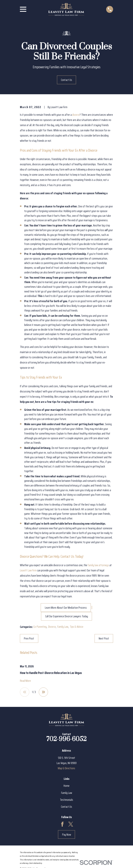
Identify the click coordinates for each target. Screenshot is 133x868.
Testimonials (66, 800)
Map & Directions (66, 768)
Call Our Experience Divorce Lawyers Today (67, 616)
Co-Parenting (40, 627)
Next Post (104, 638)
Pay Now (67, 835)
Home (66, 786)
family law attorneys (98, 565)
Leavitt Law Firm (28, 570)
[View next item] (43, 692)
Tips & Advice (77, 627)
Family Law (63, 627)
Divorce (52, 627)
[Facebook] (62, 824)
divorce (76, 115)
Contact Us (66, 80)
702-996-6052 (66, 739)
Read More (25, 681)
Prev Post (29, 638)
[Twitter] (71, 824)
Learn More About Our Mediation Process (66, 608)
